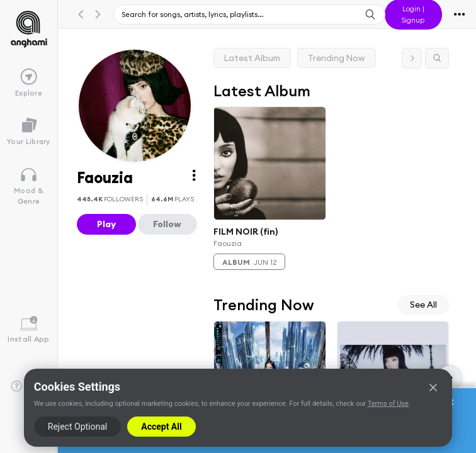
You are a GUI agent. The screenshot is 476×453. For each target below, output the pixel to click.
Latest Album (252, 58)
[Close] (433, 388)
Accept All (161, 427)
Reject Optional (77, 427)
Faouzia (228, 243)
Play (106, 224)
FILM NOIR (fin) (246, 231)
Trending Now (337, 58)
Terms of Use (388, 404)
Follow (167, 224)
